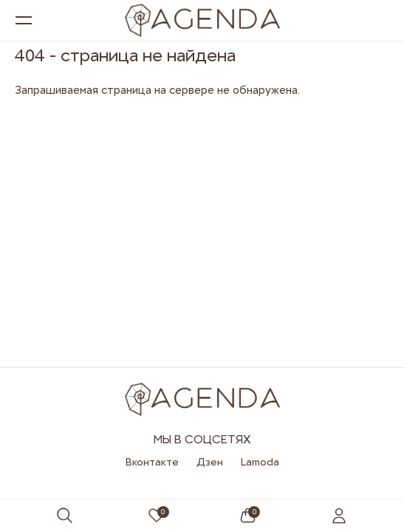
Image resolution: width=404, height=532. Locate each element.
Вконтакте (152, 462)
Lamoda (260, 462)
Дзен (210, 462)
